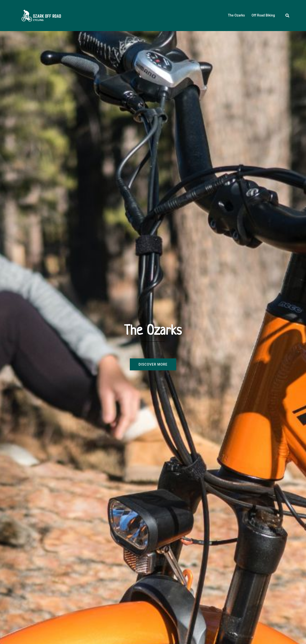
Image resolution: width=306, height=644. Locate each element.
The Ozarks (236, 15)
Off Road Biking (263, 15)
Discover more (153, 364)
